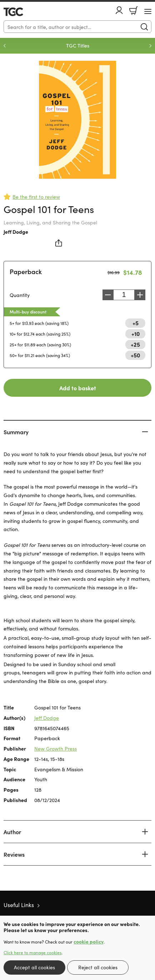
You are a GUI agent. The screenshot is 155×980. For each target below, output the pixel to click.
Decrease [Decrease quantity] (108, 295)
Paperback (26, 271)
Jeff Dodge (16, 232)
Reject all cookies (98, 967)
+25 (135, 344)
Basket (134, 11)
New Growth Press (56, 748)
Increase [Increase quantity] (140, 295)
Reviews (14, 854)
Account (119, 10)
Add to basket (78, 388)
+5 (136, 323)
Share (59, 243)
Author (12, 832)
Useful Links (19, 905)
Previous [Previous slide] (5, 46)
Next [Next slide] (150, 46)
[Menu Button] (148, 11)
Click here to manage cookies (32, 952)
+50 (135, 355)
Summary (16, 432)
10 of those (24, 12)
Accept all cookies (34, 967)
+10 (136, 333)
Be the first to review (36, 197)
